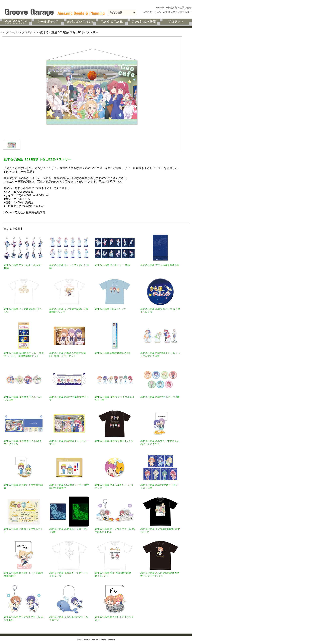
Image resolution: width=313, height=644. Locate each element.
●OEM (167, 12)
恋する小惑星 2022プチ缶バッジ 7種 (160, 397)
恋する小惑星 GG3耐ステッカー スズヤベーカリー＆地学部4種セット (24, 355)
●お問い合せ (185, 8)
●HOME (161, 8)
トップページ (8, 32)
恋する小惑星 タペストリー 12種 (112, 265)
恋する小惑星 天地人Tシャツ (110, 309)
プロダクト (29, 32)
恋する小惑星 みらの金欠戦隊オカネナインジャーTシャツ (160, 574)
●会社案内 (172, 8)
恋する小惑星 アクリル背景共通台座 (160, 265)
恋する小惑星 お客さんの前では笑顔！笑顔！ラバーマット (68, 355)
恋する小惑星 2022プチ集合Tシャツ (114, 441)
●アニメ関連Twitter (181, 12)
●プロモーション (153, 12)
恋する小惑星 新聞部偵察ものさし (113, 353)
